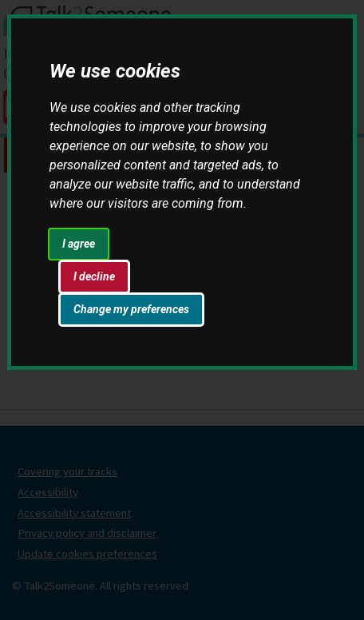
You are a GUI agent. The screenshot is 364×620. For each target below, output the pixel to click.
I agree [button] (79, 244)
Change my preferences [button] (131, 309)
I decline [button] (94, 276)
